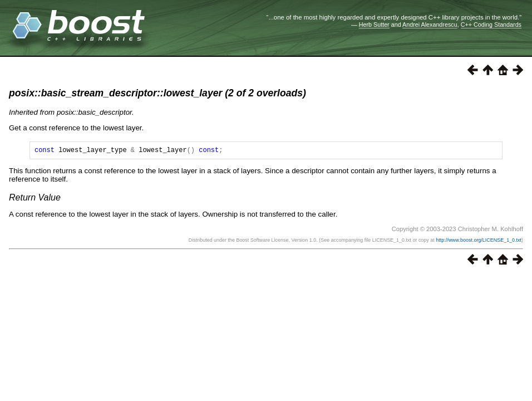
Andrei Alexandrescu (430, 25)
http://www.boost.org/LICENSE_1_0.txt (479, 242)
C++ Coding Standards (491, 25)
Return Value (35, 199)
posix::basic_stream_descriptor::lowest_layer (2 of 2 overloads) (157, 93)
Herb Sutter (374, 25)
